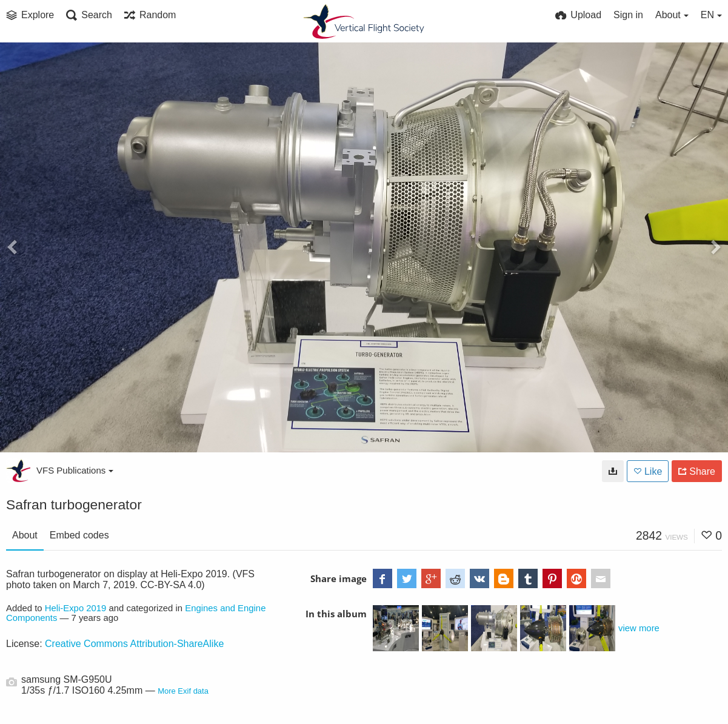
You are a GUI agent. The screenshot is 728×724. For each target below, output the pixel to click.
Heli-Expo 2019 (76, 608)
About (25, 535)
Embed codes (79, 535)
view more (639, 628)
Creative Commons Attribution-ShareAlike (134, 644)
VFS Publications (75, 470)
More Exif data (183, 691)
